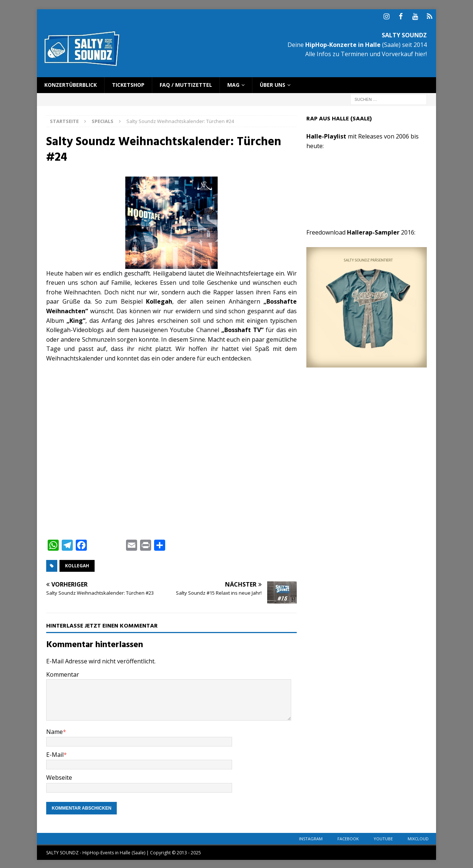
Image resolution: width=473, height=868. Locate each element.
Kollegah (77, 565)
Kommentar (63, 673)
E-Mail (55, 753)
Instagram (311, 837)
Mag (233, 84)
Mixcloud (418, 837)
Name (55, 730)
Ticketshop (128, 84)
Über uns (273, 84)
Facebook (348, 837)
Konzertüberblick (71, 84)
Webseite (59, 776)
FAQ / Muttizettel (186, 84)
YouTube (383, 837)
